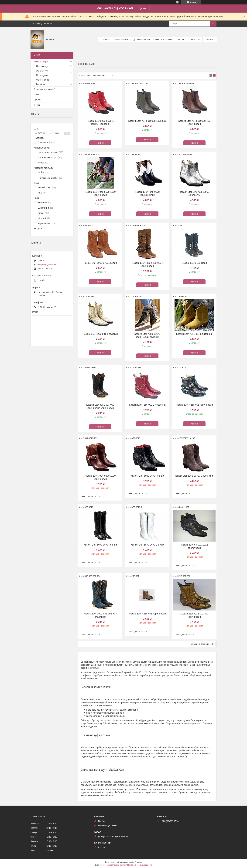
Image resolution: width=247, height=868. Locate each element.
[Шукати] (213, 24)
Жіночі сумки (42, 75)
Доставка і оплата (142, 40)
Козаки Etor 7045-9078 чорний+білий (147, 193)
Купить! (143, 8)
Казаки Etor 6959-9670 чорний (147, 476)
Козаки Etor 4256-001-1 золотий (100, 334)
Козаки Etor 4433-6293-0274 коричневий (147, 264)
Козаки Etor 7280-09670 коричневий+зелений (147, 335)
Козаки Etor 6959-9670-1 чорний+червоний (100, 122)
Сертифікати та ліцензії (44, 89)
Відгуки (210, 40)
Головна (105, 40)
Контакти (195, 40)
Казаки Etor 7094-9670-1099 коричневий (100, 477)
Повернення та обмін (163, 40)
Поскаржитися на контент (115, 865)
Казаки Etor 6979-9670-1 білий (147, 545)
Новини (37, 95)
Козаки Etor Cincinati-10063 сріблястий (194, 193)
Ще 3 (39, 229)
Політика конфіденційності (140, 865)
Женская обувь (43, 71)
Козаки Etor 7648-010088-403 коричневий (194, 122)
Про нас (181, 40)
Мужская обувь (43, 66)
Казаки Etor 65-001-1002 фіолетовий (194, 546)
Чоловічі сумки (43, 80)
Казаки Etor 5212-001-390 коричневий (194, 615)
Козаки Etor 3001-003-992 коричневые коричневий (100, 406)
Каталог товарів (121, 40)
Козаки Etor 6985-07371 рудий (100, 263)
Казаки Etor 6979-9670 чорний (100, 545)
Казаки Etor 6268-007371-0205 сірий (194, 476)
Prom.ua (138, 862)
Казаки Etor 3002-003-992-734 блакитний (100, 615)
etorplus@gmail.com (47, 264)
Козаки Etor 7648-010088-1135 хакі (147, 121)
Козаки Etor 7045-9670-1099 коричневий (100, 193)
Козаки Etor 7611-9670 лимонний (194, 334)
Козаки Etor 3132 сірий (194, 263)
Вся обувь (40, 84)
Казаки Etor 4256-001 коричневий (194, 405)
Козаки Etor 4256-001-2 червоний (147, 405)
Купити (100, 143)
